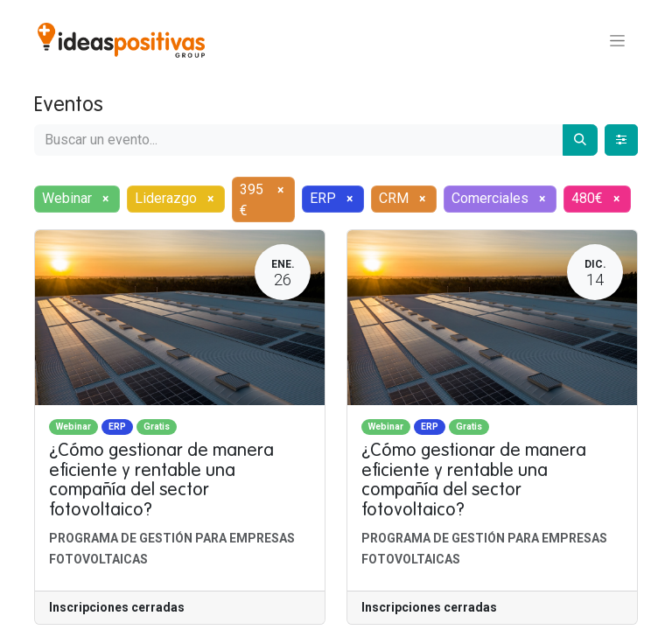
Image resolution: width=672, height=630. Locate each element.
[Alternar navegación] (617, 40)
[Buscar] (580, 140)
